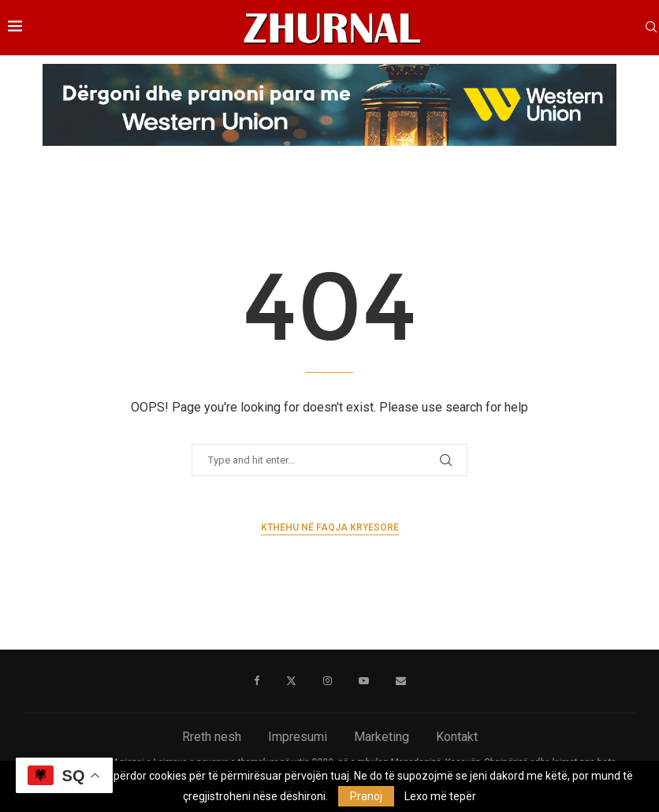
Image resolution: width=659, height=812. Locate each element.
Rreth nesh (212, 737)
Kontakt (457, 737)
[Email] (401, 681)
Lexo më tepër (440, 796)
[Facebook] (257, 681)
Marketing (382, 737)
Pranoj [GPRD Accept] (366, 796)
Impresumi (298, 737)
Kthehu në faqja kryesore (330, 527)
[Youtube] (364, 681)
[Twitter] (291, 681)
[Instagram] (328, 681)
